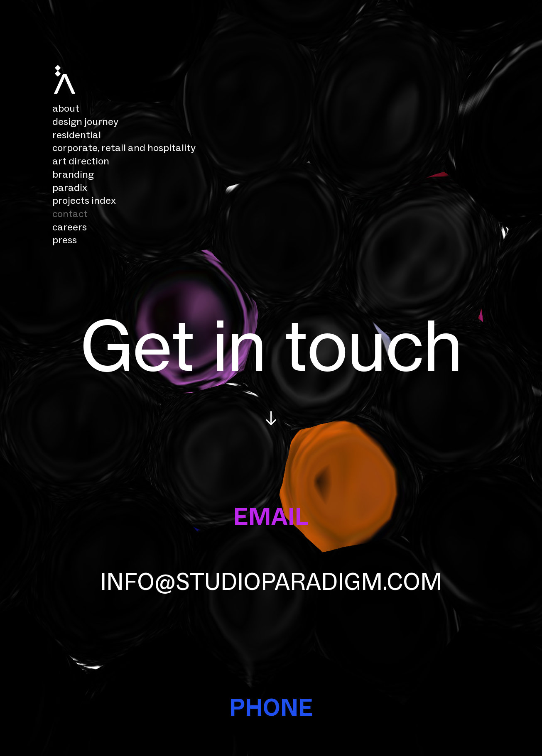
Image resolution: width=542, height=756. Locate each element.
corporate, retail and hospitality (125, 148)
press (65, 240)
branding (73, 174)
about (66, 108)
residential (78, 135)
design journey (85, 121)
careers (70, 227)
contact (70, 214)
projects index (84, 200)
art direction (81, 161)
